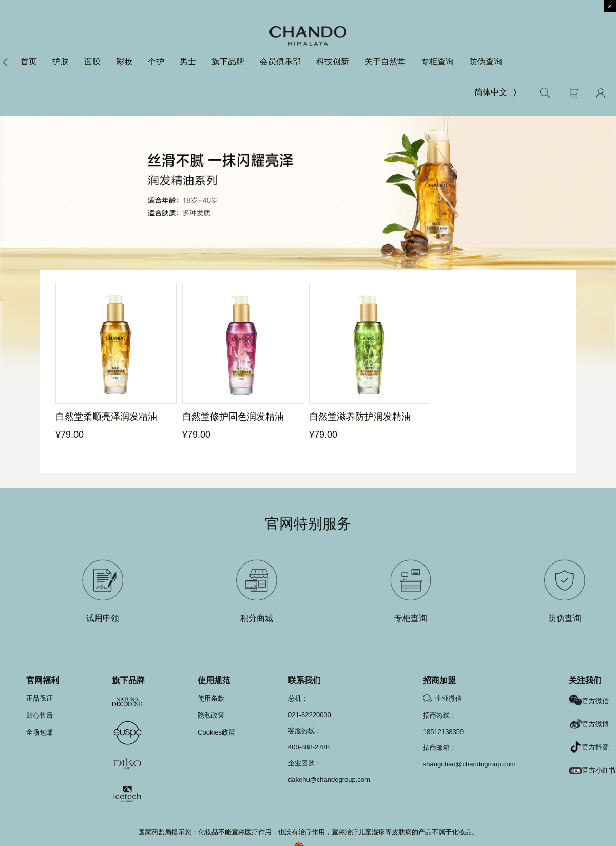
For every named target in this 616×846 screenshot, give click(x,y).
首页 (29, 61)
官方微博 (589, 724)
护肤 (61, 61)
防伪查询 (486, 61)
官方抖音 (589, 747)
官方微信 (589, 701)
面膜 (92, 61)
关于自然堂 (385, 61)
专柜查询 (437, 61)
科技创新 (333, 61)
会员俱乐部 (280, 61)
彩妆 (124, 61)
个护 (156, 61)
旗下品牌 (228, 61)
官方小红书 (592, 770)
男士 (188, 61)
